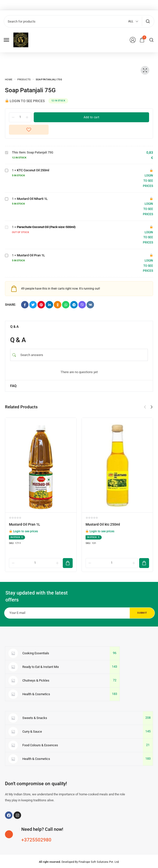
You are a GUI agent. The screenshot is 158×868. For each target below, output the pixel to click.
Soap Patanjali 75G (5, 150)
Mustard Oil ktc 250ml (103, 524)
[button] (152, 407)
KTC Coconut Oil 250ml (5, 168)
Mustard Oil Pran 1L (5, 253)
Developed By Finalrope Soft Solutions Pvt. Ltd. (79, 851)
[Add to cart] (68, 552)
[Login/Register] (133, 40)
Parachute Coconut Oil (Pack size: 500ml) (5, 225)
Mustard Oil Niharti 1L (5, 196)
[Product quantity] (20, 117)
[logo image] (21, 40)
